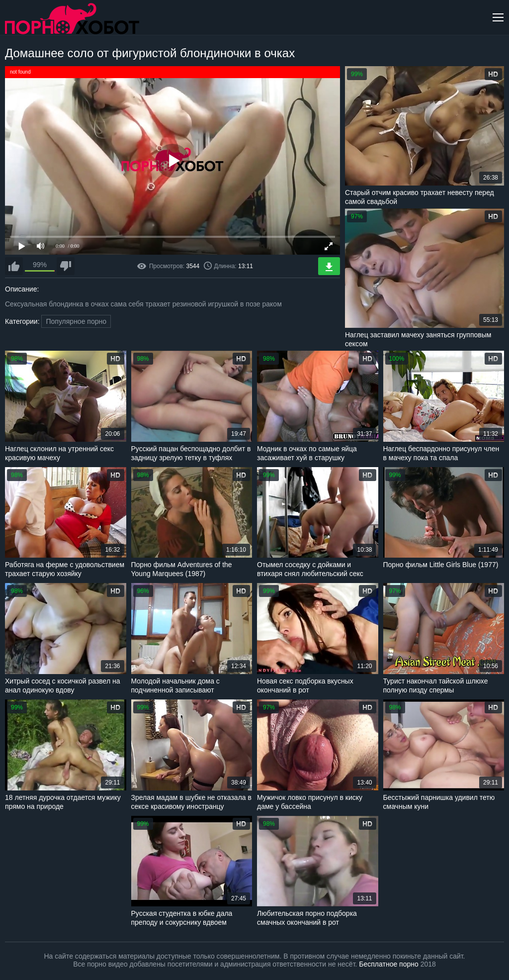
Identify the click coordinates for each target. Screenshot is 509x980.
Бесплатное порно (388, 964)
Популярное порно (76, 321)
